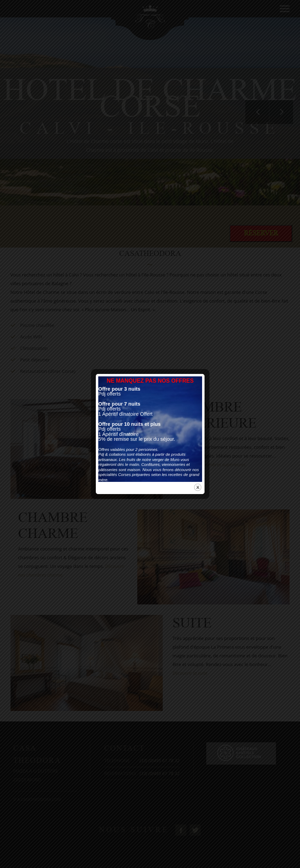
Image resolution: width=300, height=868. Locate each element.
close (198, 406)
